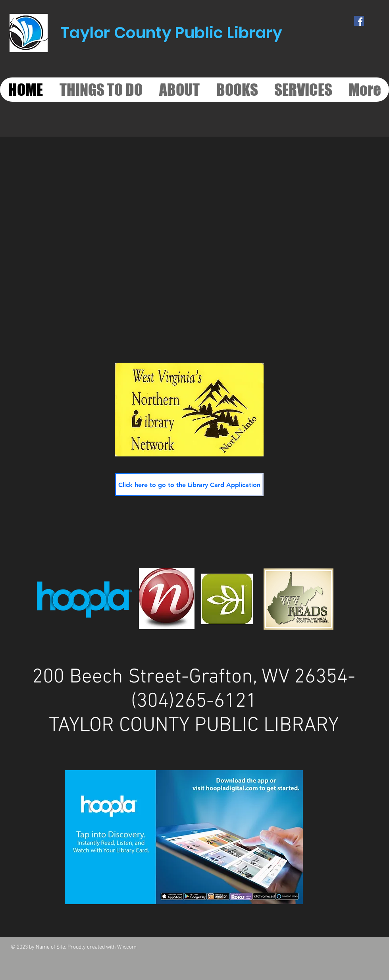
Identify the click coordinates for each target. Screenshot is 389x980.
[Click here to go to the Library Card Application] (189, 485)
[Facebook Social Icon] (359, 21)
